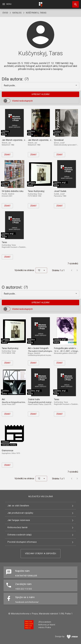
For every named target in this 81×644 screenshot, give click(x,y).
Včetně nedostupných (22, 101)
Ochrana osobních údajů (19, 535)
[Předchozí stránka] (72, 270)
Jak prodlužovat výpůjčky (20, 513)
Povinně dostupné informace (22, 542)
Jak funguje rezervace (19, 520)
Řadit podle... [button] (10, 85)
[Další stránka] (77, 270)
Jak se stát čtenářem (18, 506)
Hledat (74, 3)
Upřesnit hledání (40, 94)
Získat (7, 155)
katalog (17, 13)
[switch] (7, 101)
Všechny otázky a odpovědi (41, 554)
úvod (5, 13)
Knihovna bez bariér (18, 527)
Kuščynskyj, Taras (36, 13)
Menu (7, 4)
